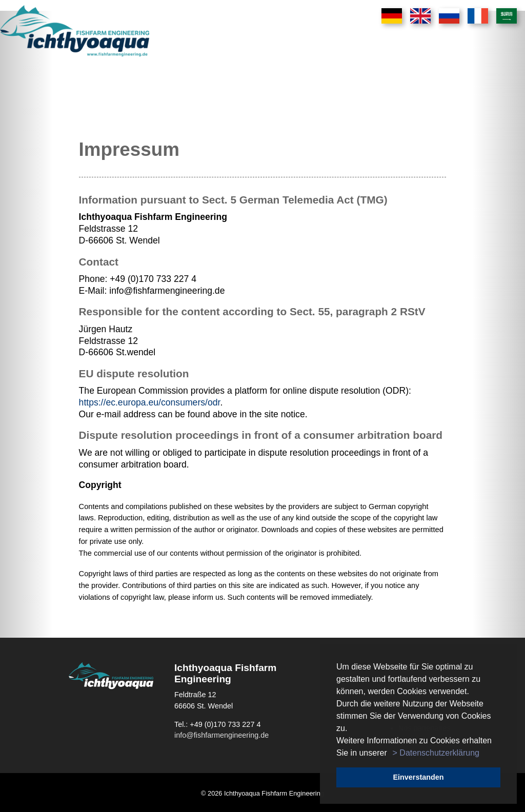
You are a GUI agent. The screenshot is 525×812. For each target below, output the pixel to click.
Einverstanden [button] (418, 777)
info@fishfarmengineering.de (221, 735)
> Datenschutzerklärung (436, 753)
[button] (391, 754)
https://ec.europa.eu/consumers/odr (150, 402)
